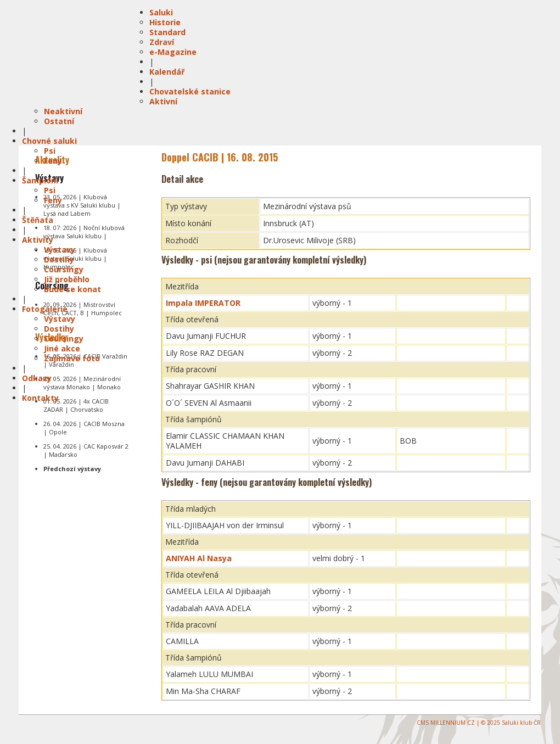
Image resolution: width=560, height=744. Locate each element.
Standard (167, 32)
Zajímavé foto (72, 358)
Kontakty (40, 398)
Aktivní (163, 101)
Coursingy (64, 269)
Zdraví (162, 42)
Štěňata (38, 220)
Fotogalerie (45, 309)
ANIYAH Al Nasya (199, 558)
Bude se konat (72, 289)
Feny (53, 161)
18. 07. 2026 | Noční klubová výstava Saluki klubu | (84, 232)
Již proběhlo (67, 279)
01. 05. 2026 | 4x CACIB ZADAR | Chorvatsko (76, 405)
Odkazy (37, 378)
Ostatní (59, 121)
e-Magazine (173, 52)
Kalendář (167, 72)
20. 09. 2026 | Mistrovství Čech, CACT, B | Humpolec (83, 309)
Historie (165, 22)
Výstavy (60, 250)
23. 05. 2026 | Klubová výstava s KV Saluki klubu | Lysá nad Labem (82, 205)
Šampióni (40, 180)
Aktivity (38, 240)
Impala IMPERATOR (203, 303)
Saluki (161, 12)
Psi (50, 151)
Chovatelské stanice (190, 91)
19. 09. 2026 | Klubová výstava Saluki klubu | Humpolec (75, 258)
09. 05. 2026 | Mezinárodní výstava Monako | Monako (82, 383)
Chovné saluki (49, 141)
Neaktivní (63, 111)
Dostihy (59, 259)
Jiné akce (62, 348)
